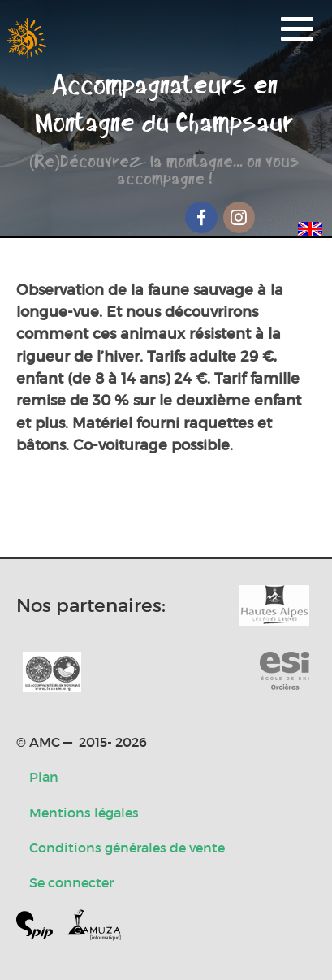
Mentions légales (84, 813)
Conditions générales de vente (127, 848)
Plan (44, 777)
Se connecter (71, 882)
